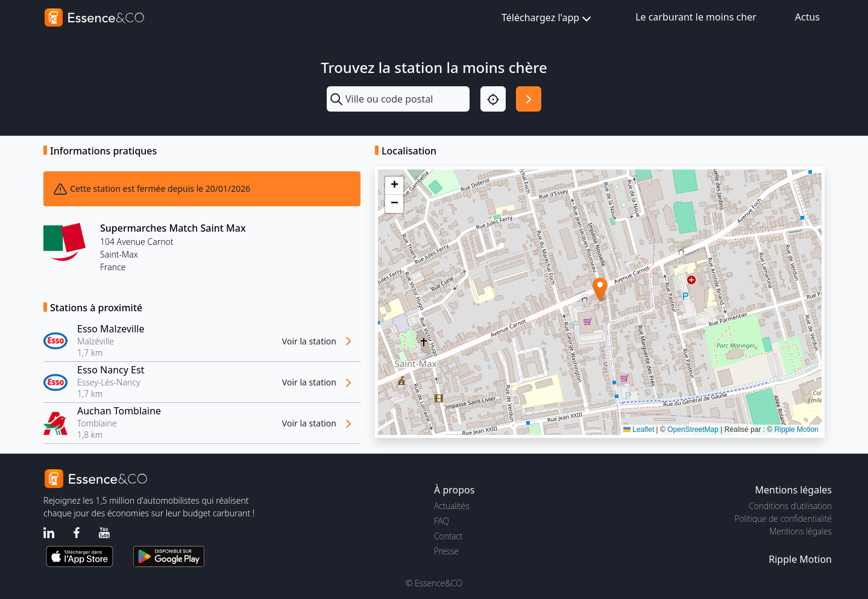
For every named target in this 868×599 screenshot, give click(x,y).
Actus (807, 17)
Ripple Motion (797, 429)
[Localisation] (493, 99)
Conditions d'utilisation (790, 506)
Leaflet (639, 429)
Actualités (452, 506)
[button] (600, 290)
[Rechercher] (529, 99)
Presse (446, 551)
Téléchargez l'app (548, 18)
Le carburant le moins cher (696, 17)
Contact (448, 536)
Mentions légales (801, 531)
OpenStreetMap (693, 429)
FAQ (442, 521)
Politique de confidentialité (783, 518)
